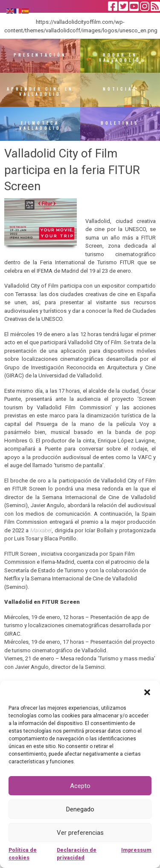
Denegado (80, 809)
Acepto (80, 786)
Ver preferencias (80, 833)
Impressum (136, 850)
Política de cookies (23, 854)
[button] (147, 691)
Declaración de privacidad (77, 854)
